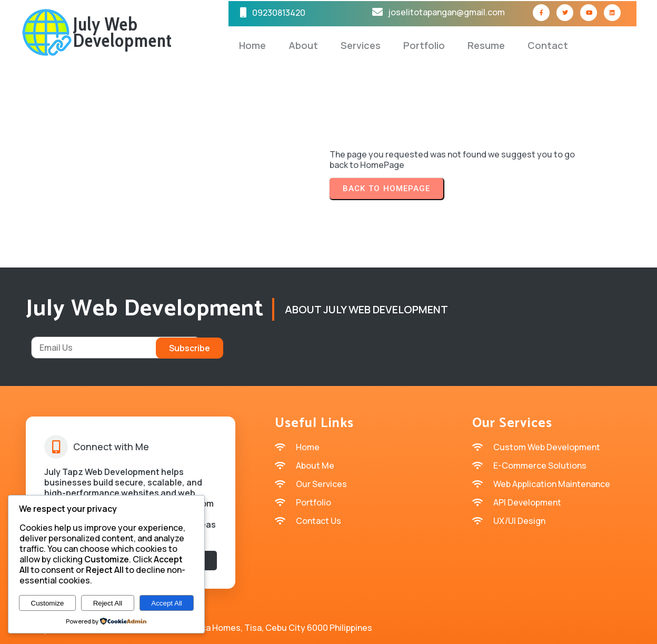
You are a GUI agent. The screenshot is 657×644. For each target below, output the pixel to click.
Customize (48, 603)
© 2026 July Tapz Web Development (328, 628)
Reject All (108, 603)
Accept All (167, 603)
